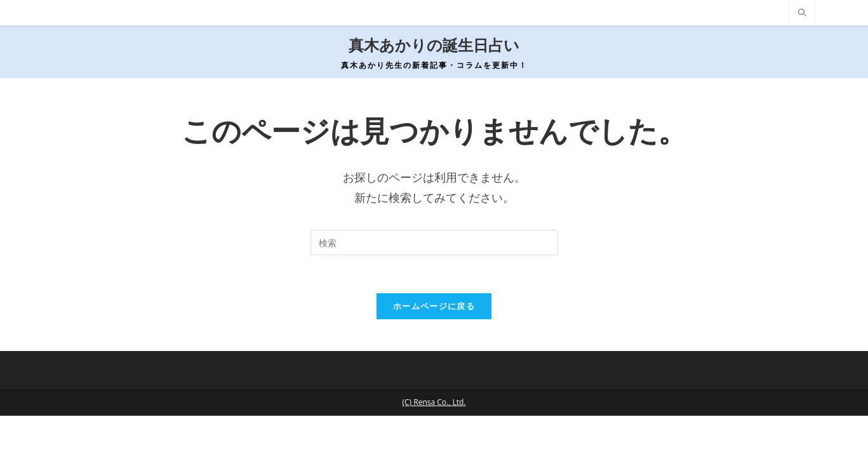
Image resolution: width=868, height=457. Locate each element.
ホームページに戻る (434, 306)
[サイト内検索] (802, 13)
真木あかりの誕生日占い (434, 45)
